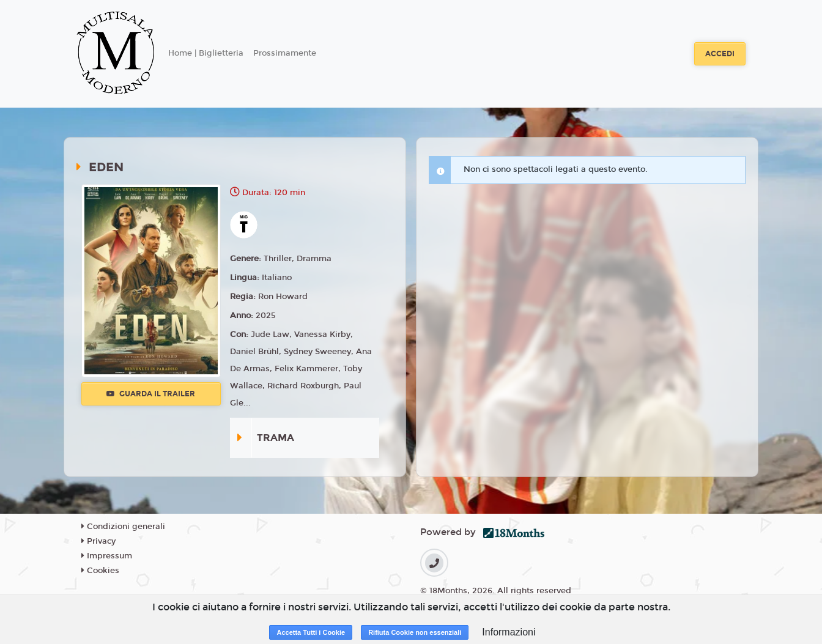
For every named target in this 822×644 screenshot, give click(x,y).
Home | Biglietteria (206, 53)
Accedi (720, 54)
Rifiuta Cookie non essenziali (415, 632)
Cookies (100, 571)
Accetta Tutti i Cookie (311, 632)
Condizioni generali (123, 527)
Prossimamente (285, 53)
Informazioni (509, 632)
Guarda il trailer (151, 394)
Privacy (98, 541)
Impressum (107, 556)
